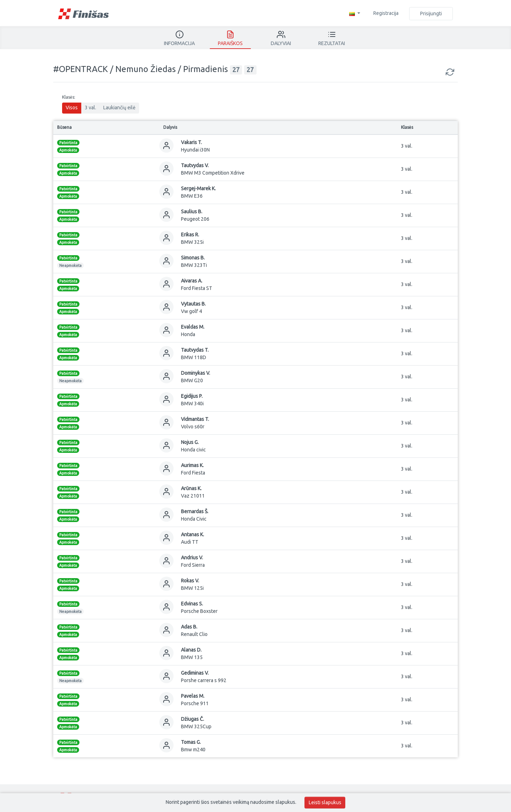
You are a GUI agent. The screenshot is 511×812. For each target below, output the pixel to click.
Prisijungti (431, 13)
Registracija (386, 13)
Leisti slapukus (325, 802)
